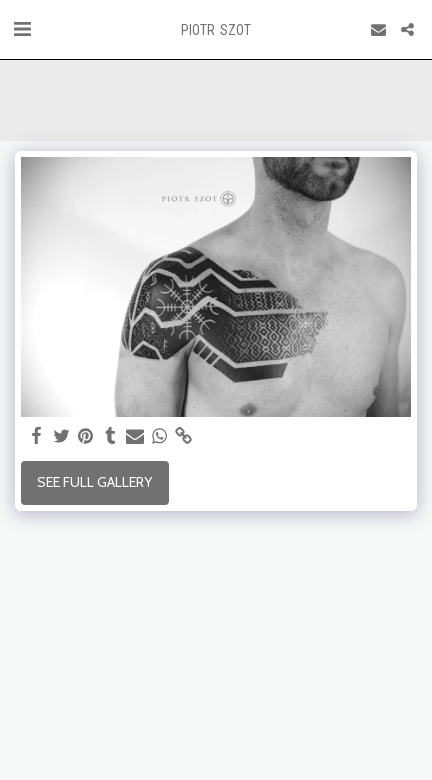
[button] (22, 29)
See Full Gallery (94, 482)
